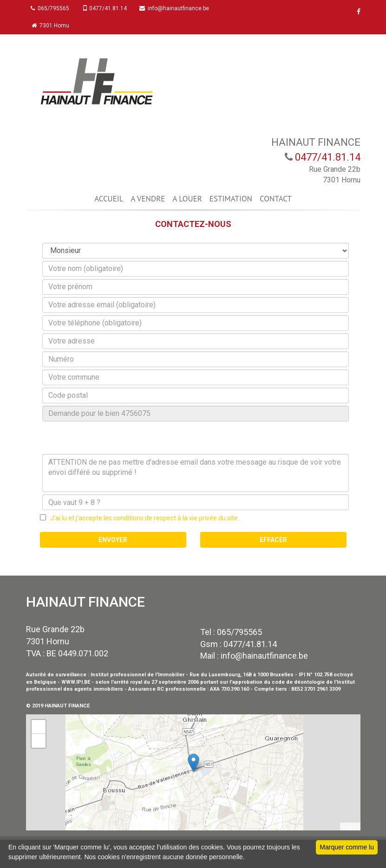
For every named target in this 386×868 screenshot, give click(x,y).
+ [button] (38, 727)
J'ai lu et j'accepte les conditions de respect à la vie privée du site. (143, 518)
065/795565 (52, 8)
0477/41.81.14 (109, 8)
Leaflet (350, 826)
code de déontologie (298, 682)
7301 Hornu (53, 26)
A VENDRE (148, 199)
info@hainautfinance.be (181, 8)
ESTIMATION (231, 199)
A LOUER (187, 199)
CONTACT (276, 199)
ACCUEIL (109, 199)
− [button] (38, 741)
